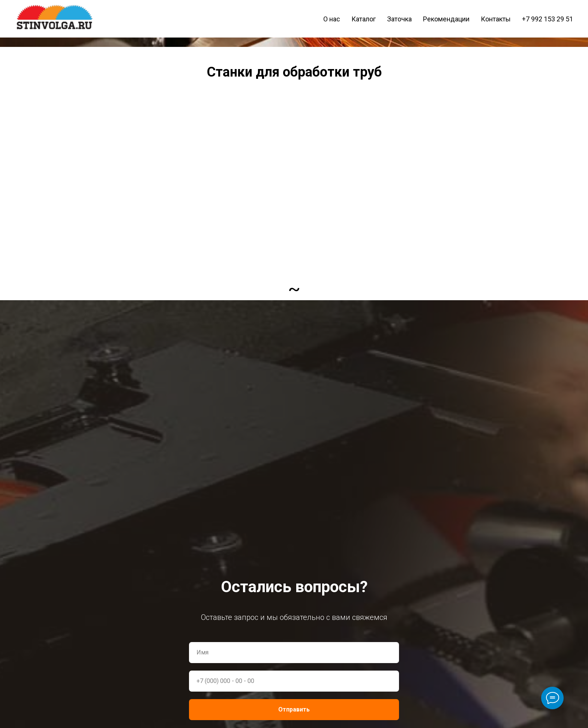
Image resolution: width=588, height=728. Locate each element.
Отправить (294, 709)
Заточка (399, 19)
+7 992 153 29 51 (547, 19)
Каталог (364, 19)
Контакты (496, 19)
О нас (332, 19)
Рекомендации (446, 19)
